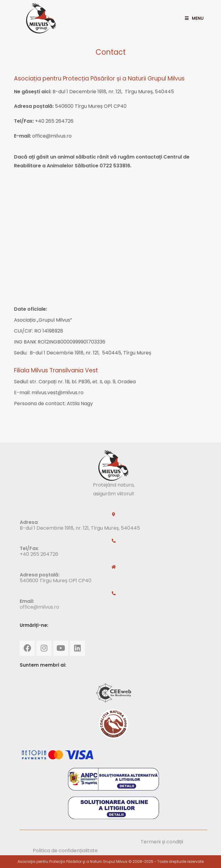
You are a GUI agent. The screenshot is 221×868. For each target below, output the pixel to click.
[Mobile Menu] (192, 18)
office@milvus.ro (39, 607)
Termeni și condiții (162, 842)
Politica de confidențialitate (65, 851)
